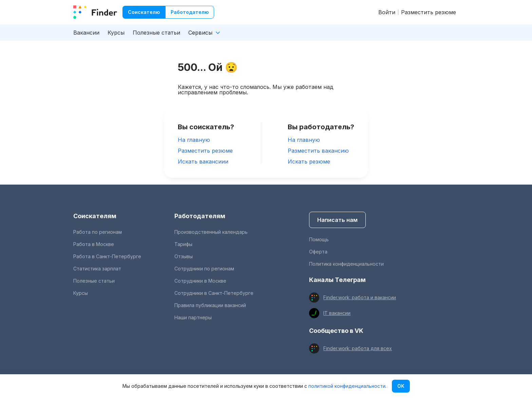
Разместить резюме (429, 12)
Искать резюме (309, 162)
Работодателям (200, 216)
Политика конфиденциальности (346, 264)
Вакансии (86, 33)
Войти (387, 12)
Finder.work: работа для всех (358, 348)
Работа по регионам (98, 232)
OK (401, 386)
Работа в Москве (94, 244)
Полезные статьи (156, 33)
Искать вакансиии (203, 162)
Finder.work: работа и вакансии (360, 297)
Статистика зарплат (97, 269)
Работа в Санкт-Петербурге (107, 256)
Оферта (318, 252)
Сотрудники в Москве (200, 281)
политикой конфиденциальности (347, 386)
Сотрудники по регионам (204, 269)
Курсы (116, 33)
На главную (194, 140)
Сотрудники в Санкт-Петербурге (214, 293)
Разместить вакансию (318, 151)
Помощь (319, 239)
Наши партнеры (193, 317)
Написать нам (337, 220)
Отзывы (184, 256)
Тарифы (183, 244)
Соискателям (95, 216)
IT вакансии (337, 313)
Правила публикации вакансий (210, 305)
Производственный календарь (211, 232)
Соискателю (144, 12)
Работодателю (190, 12)
